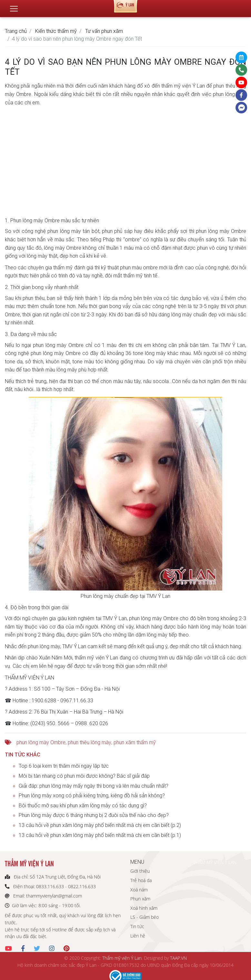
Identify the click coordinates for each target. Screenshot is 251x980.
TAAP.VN (178, 958)
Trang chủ (16, 31)
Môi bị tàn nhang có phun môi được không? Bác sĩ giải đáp (84, 776)
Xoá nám (139, 890)
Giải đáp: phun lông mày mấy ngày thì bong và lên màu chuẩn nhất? (94, 786)
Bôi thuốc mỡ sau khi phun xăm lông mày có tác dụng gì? (83, 805)
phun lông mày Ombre (41, 742)
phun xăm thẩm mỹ (135, 742)
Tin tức (137, 926)
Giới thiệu (140, 871)
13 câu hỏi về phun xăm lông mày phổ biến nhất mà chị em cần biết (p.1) (100, 835)
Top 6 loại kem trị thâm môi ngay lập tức (64, 766)
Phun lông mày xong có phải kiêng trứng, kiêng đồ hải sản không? (92, 795)
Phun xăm (140, 899)
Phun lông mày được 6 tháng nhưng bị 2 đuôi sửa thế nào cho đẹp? (94, 815)
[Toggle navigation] (14, 6)
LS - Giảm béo (145, 917)
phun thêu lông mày (90, 742)
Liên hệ (138, 936)
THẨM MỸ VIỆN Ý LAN (215, 862)
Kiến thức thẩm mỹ (56, 31)
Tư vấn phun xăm (104, 31)
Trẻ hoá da (141, 880)
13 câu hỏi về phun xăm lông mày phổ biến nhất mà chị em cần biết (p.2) (100, 825)
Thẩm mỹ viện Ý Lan (122, 958)
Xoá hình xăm (144, 908)
